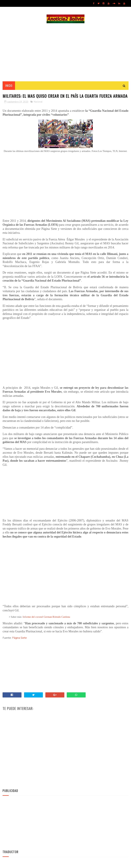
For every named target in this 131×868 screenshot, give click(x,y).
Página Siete (19, 638)
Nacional (38, 102)
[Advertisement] (65, 52)
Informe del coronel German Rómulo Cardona (46, 617)
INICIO (9, 86)
